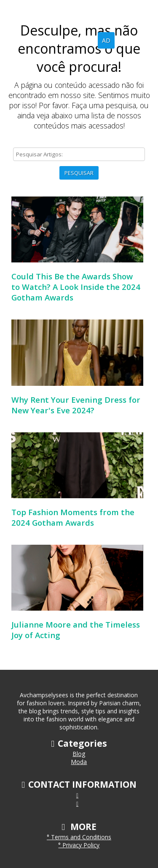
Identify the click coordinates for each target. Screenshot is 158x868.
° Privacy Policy (79, 845)
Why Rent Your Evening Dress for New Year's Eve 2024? (76, 405)
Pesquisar (79, 173)
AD (106, 40)
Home (58, 40)
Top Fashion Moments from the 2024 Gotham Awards (73, 517)
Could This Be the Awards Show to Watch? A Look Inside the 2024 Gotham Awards (76, 287)
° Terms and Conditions (79, 837)
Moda (79, 762)
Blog (84, 40)
